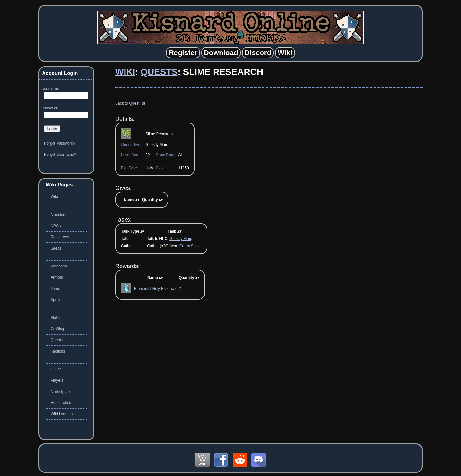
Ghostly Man (180, 239)
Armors (57, 277)
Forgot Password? (60, 143)
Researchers (61, 403)
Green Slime (190, 246)
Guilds (56, 369)
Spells (56, 300)
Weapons (59, 266)
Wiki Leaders (62, 414)
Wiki (125, 72)
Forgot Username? (60, 155)
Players (57, 380)
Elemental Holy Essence (155, 289)
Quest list (137, 103)
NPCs (56, 226)
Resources (60, 237)
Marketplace (61, 392)
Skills (55, 318)
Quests (159, 72)
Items (55, 289)
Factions (58, 351)
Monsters (58, 215)
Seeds (56, 248)
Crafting (57, 329)
